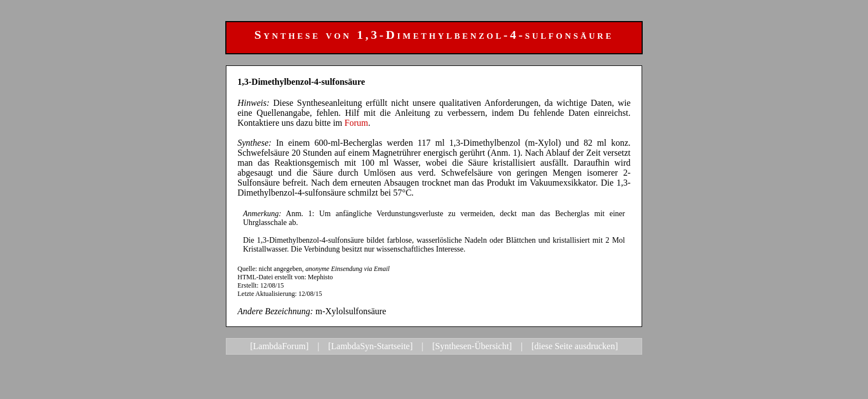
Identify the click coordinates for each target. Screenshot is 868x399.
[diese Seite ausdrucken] (575, 346)
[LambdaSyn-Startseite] (371, 346)
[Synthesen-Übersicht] (472, 346)
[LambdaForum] (280, 346)
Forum (356, 123)
